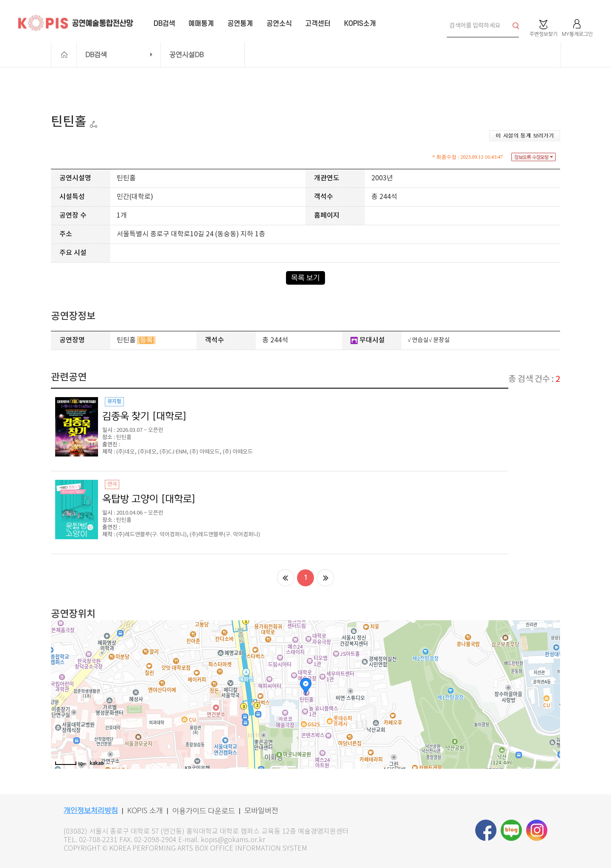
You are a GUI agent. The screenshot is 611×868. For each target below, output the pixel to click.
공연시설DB (186, 55)
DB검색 (96, 55)
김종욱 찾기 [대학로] (145, 416)
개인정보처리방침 (91, 811)
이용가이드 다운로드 (204, 811)
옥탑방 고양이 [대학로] (149, 499)
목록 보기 (305, 278)
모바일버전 (261, 811)
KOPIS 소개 (145, 811)
